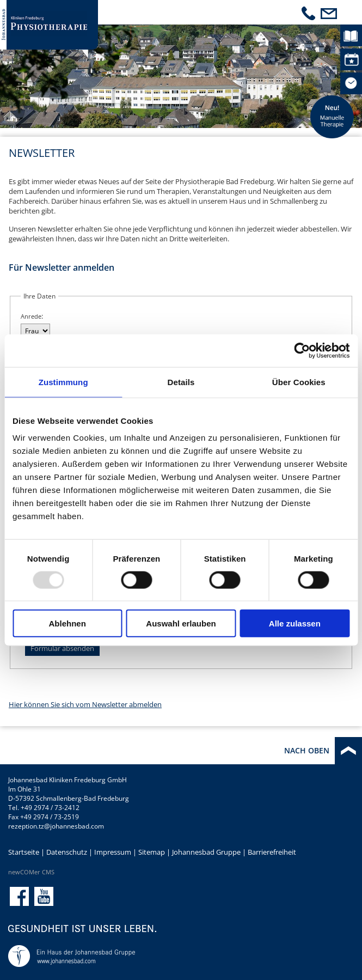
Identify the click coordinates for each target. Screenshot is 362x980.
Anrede (31, 316)
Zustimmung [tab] (63, 382)
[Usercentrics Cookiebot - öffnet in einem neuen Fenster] (302, 350)
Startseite (24, 852)
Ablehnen (68, 623)
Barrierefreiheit (272, 852)
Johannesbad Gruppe (206, 852)
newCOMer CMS (31, 872)
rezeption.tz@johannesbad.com (56, 826)
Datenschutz (67, 852)
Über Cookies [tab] (299, 382)
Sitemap (152, 852)
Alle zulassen (295, 623)
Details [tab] (181, 382)
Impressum (113, 852)
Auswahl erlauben (181, 623)
